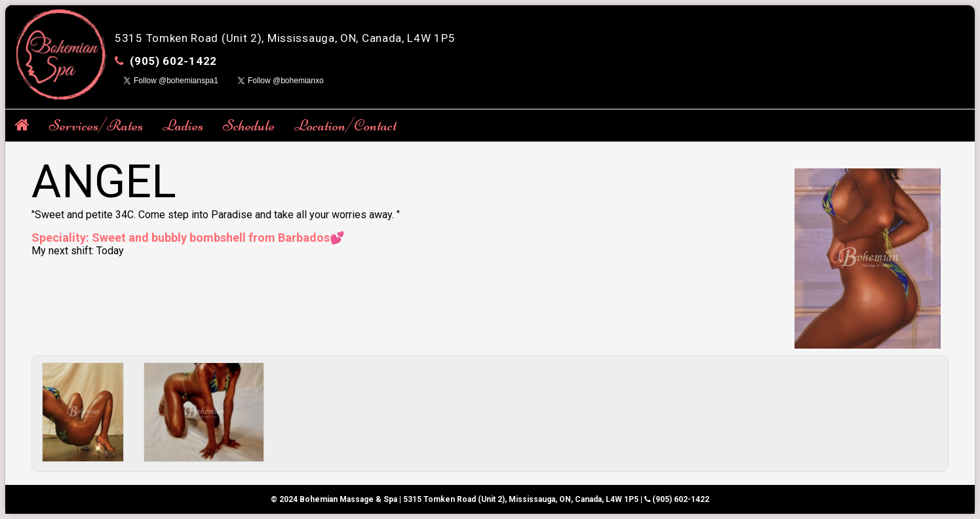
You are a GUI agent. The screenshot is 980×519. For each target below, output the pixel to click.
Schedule (249, 125)
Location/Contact (345, 125)
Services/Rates (96, 125)
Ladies (183, 125)
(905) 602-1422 (173, 61)
